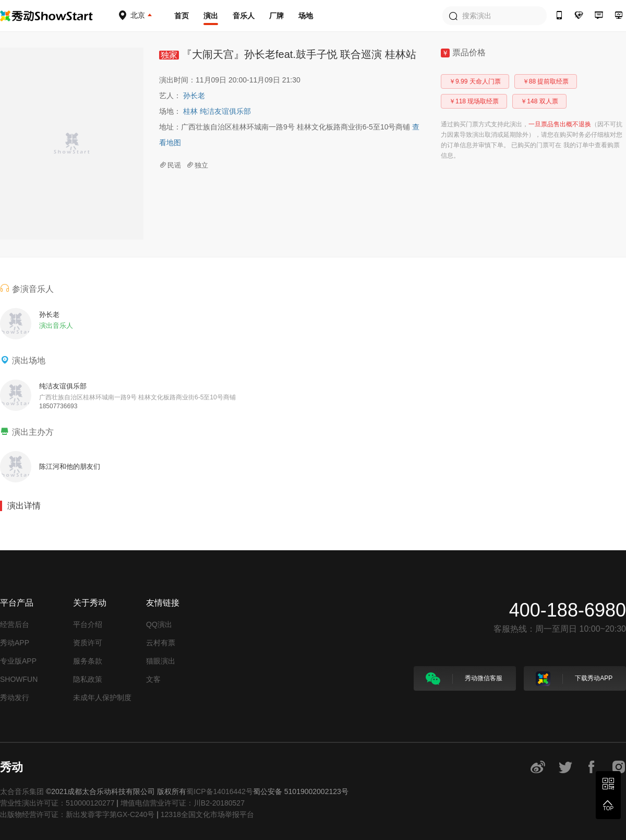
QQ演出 (159, 624)
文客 (153, 679)
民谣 (170, 165)
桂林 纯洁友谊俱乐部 (217, 111)
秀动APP (15, 643)
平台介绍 (88, 624)
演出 (211, 16)
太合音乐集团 (22, 791)
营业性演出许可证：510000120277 (57, 803)
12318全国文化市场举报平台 (207, 814)
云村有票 (161, 643)
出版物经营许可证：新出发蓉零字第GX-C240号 (77, 814)
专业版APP (18, 661)
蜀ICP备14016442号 (220, 791)
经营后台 (15, 624)
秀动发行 (15, 697)
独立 (197, 165)
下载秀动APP (574, 679)
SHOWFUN (19, 679)
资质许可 (88, 643)
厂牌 (276, 16)
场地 (306, 16)
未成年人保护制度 (102, 697)
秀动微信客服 (464, 679)
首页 (182, 16)
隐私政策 (88, 679)
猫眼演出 (161, 661)
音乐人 (244, 16)
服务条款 (88, 661)
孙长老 (194, 96)
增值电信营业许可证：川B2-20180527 (183, 803)
